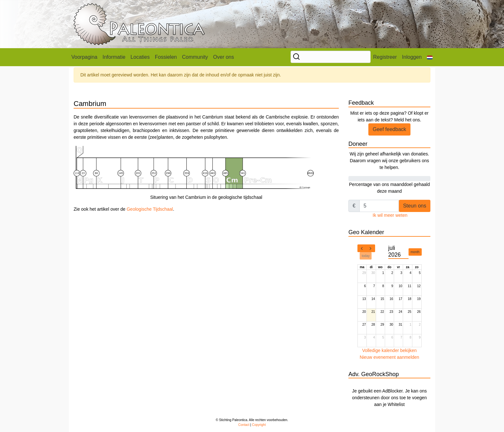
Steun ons (415, 206)
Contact (244, 425)
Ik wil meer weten (390, 215)
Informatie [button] (114, 57)
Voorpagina (84, 57)
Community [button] (195, 57)
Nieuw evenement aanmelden (389, 357)
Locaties (140, 57)
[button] (430, 57)
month (415, 252)
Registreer (385, 57)
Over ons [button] (224, 57)
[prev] (362, 248)
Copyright (259, 425)
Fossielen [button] (166, 57)
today (366, 256)
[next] (371, 248)
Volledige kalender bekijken (390, 350)
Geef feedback (389, 129)
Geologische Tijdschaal (150, 209)
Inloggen (412, 57)
